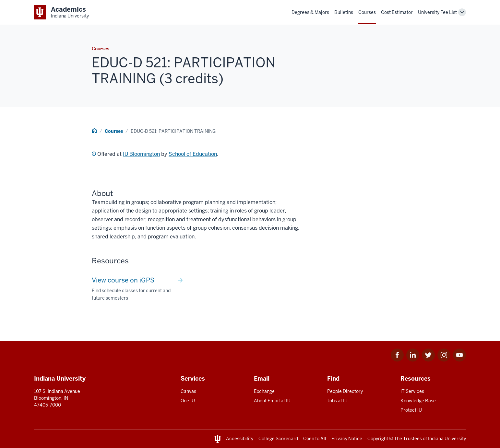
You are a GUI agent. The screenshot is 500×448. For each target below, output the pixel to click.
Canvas (188, 391)
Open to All (315, 439)
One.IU (188, 401)
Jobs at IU (337, 401)
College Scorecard (278, 439)
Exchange (264, 391)
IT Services (412, 391)
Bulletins (344, 12)
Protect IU (411, 410)
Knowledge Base (418, 401)
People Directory (345, 391)
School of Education (193, 154)
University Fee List (437, 12)
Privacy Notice (347, 439)
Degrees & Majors (310, 12)
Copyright (378, 439)
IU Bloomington (141, 154)
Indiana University (447, 439)
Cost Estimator (397, 12)
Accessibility (240, 439)
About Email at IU (272, 401)
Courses (367, 12)
